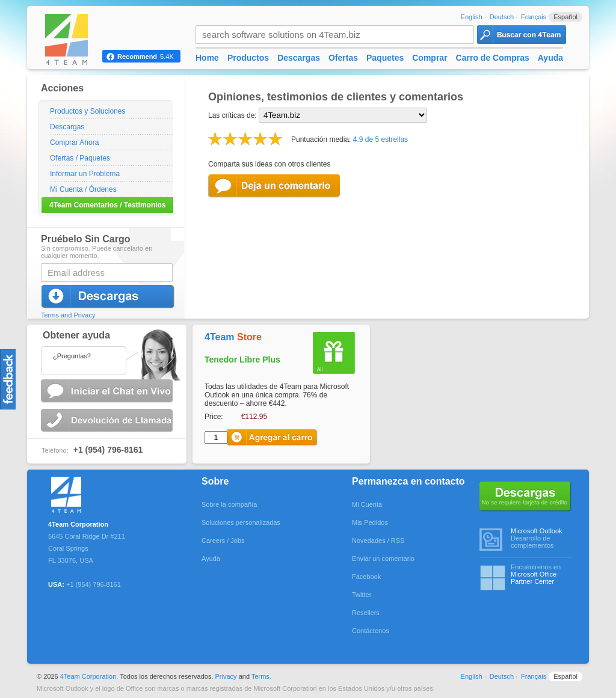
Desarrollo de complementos (541, 538)
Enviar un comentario (383, 559)
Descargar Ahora (108, 297)
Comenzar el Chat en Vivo (108, 391)
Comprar (430, 58)
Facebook (366, 577)
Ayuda (550, 58)
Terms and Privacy (68, 315)
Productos (248, 58)
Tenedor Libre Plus (242, 360)
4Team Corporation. (89, 676)
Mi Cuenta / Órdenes (83, 189)
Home (207, 58)
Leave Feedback (276, 186)
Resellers (366, 613)
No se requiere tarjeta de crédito (525, 497)
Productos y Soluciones (88, 111)
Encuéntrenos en (541, 574)
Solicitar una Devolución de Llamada (108, 421)
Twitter (362, 595)
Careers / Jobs (223, 540)
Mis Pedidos (370, 522)
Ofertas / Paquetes (80, 158)
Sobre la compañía (229, 504)
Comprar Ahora (74, 142)
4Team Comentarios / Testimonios (108, 205)
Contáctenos (371, 631)
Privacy (226, 676)
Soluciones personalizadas (241, 522)
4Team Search (522, 35)
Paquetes (385, 58)
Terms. (261, 676)
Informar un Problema (85, 174)
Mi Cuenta (367, 504)
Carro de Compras (493, 58)
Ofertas (343, 58)
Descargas (67, 127)
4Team (233, 337)
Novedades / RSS (378, 540)
